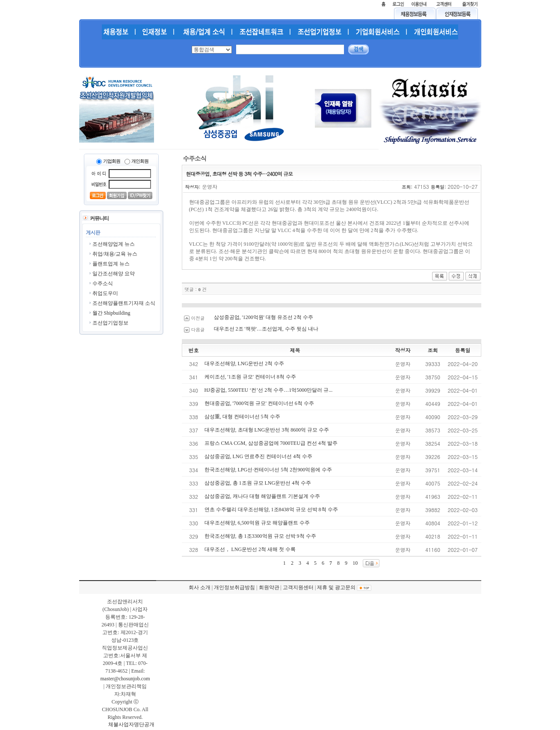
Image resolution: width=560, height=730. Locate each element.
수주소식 (103, 283)
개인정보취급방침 (234, 587)
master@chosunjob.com (125, 679)
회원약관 (269, 587)
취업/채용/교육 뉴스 (115, 254)
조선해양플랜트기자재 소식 (124, 303)
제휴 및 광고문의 (336, 587)
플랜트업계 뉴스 (111, 264)
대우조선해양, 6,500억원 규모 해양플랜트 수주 (257, 523)
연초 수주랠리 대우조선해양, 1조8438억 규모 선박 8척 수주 (271, 510)
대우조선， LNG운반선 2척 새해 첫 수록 (250, 549)
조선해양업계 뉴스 (114, 244)
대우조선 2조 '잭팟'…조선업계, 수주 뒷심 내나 (266, 329)
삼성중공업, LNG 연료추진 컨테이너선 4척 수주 (259, 456)
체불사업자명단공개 (131, 724)
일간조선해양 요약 (114, 274)
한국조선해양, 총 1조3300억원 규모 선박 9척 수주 (260, 536)
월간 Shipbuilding (111, 313)
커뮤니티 (99, 218)
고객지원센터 (298, 587)
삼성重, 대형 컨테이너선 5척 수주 (242, 417)
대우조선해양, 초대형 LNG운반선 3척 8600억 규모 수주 (267, 430)
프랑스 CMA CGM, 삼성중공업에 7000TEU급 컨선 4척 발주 (271, 443)
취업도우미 (105, 293)
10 (355, 563)
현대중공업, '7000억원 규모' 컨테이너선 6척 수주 (259, 403)
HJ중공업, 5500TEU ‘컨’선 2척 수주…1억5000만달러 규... (269, 390)
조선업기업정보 (110, 323)
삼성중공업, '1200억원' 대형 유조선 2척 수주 (264, 317)
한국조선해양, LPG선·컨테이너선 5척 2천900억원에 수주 (268, 470)
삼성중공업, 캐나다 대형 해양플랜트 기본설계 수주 (262, 496)
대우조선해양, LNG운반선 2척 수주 (244, 364)
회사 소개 (200, 587)
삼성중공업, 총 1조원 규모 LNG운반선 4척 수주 (258, 483)
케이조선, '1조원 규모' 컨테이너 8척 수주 (250, 377)
